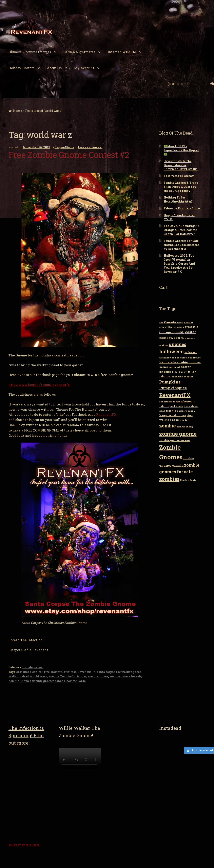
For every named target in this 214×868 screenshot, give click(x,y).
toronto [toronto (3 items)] (171, 411)
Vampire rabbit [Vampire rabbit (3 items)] (170, 415)
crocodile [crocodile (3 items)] (191, 327)
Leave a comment (90, 147)
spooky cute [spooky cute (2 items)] (176, 406)
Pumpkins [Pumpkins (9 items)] (170, 382)
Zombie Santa (76, 681)
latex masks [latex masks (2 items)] (176, 377)
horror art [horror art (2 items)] (174, 367)
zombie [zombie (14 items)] (168, 426)
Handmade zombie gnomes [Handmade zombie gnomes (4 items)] (180, 362)
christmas (24, 672)
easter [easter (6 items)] (191, 332)
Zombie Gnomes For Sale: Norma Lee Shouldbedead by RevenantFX (182, 245)
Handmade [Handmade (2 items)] (194, 358)
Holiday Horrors (21, 68)
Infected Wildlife (122, 52)
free (47, 672)
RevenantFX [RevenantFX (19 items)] (175, 395)
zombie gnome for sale (125, 676)
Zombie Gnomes (38, 52)
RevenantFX (106, 414)
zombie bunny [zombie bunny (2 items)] (185, 427)
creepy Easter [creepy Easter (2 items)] (185, 323)
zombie (54, 676)
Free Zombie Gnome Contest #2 (69, 155)
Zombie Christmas (73, 676)
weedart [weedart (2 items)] (184, 420)
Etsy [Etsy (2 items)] (183, 338)
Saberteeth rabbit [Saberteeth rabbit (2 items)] (170, 402)
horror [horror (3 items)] (164, 367)
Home (13, 52)
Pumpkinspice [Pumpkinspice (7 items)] (173, 388)
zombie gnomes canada (49, 681)
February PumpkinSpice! (182, 208)
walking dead (19, 676)
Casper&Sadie (64, 147)
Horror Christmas (64, 672)
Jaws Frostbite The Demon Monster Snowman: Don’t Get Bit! (181, 165)
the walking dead (129, 672)
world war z (39, 676)
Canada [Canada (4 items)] (170, 322)
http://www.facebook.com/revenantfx (39, 385)
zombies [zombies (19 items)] (169, 479)
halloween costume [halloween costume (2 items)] (175, 358)
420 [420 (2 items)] (161, 323)
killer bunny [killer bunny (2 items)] (179, 372)
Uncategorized (33, 667)
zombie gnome (98, 676)
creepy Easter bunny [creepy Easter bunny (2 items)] (172, 327)
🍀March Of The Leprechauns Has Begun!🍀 (181, 150)
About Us (54, 68)
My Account (84, 68)
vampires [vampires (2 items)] (187, 415)
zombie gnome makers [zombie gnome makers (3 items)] (175, 440)
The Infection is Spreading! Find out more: (26, 735)
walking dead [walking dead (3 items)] (169, 420)
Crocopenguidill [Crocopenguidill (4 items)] (172, 332)
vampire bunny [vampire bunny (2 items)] (186, 411)
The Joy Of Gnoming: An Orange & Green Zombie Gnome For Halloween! (182, 230)
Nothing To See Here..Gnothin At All (179, 199)
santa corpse (106, 672)
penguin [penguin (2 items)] (189, 377)
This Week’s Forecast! (179, 176)
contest (37, 672)
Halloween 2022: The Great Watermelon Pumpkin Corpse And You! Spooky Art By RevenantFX (179, 263)
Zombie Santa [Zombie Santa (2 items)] (188, 480)
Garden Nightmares (79, 52)
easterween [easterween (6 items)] (170, 338)
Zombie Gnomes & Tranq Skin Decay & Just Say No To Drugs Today (181, 187)
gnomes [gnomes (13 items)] (178, 344)
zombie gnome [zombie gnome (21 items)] (178, 434)
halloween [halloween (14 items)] (172, 351)
